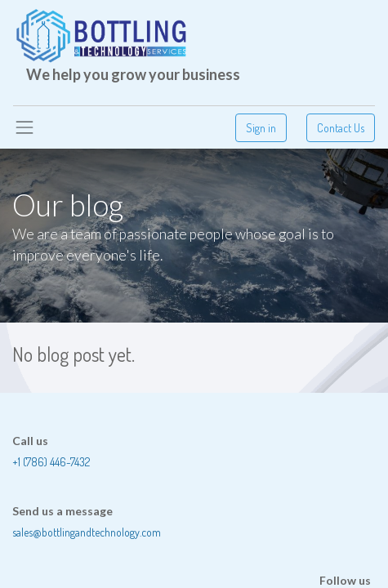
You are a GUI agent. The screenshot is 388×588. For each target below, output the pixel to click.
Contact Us (341, 128)
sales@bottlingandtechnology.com (87, 532)
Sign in (261, 128)
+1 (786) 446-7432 (51, 462)
